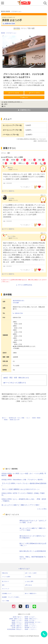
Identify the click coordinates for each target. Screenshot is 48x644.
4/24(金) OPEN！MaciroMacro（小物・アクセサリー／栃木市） (23, 480)
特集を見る (5, 573)
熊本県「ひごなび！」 (30, 617)
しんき (10, 198)
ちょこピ (10, 236)
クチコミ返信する (8, 191)
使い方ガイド (6, 581)
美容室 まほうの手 (12, 20)
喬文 (9, 168)
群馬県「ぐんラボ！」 (18, 624)
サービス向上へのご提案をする (15, 383)
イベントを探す (6, 577)
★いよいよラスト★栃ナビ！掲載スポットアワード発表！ (21, 505)
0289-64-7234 (9, 23)
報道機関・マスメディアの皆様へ (11, 597)
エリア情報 (28, 577)
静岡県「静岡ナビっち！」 (16, 619)
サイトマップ (6, 589)
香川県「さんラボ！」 (30, 624)
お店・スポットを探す (31, 573)
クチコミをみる (14, 93)
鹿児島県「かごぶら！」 (31, 628)
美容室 (3, 33)
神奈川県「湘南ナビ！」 (17, 626)
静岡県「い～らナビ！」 (31, 626)
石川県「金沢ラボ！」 (18, 628)
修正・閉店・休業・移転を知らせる (16, 378)
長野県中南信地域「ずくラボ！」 (33, 622)
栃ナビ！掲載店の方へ (31, 593)
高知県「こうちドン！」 (31, 629)
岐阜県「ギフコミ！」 (18, 622)
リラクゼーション (11, 33)
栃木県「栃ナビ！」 (18, 617)
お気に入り (24, 97)
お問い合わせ (28, 585)
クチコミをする (34, 93)
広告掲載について (7, 593)
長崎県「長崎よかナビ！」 (32, 619)
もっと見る (42, 509)
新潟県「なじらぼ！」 (30, 620)
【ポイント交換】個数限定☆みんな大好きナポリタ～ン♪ (20, 489)
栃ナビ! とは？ (24, 569)
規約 (3, 585)
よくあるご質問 (29, 581)
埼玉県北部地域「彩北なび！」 (15, 629)
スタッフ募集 (6, 601)
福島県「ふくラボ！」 (18, 620)
